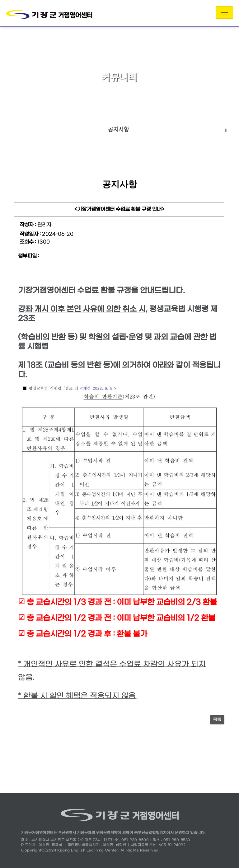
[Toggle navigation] (224, 12)
